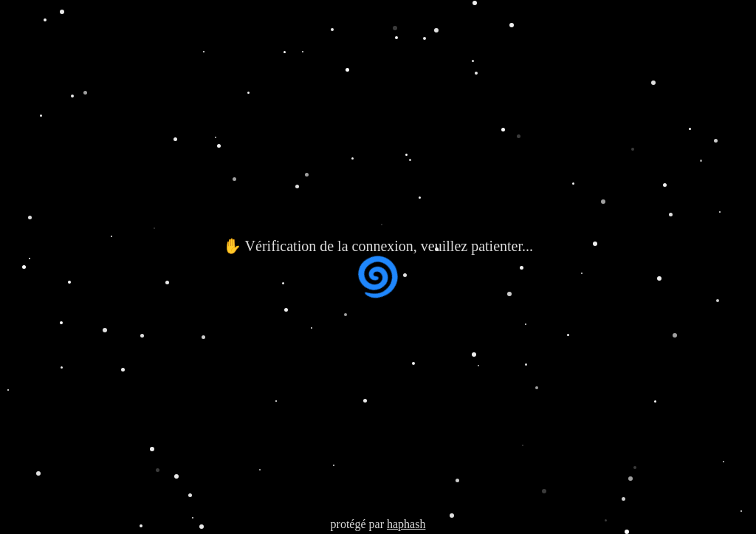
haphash (406, 524)
